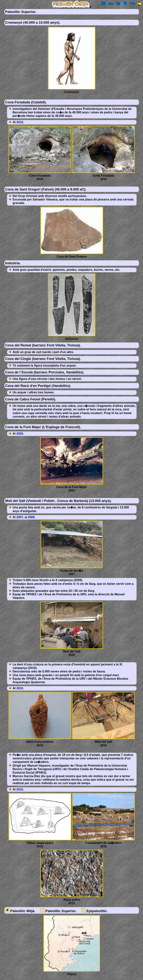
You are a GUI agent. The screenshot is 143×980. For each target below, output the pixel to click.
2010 (20, 688)
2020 (20, 434)
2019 (20, 122)
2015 (20, 789)
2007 (20, 517)
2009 (31, 517)
